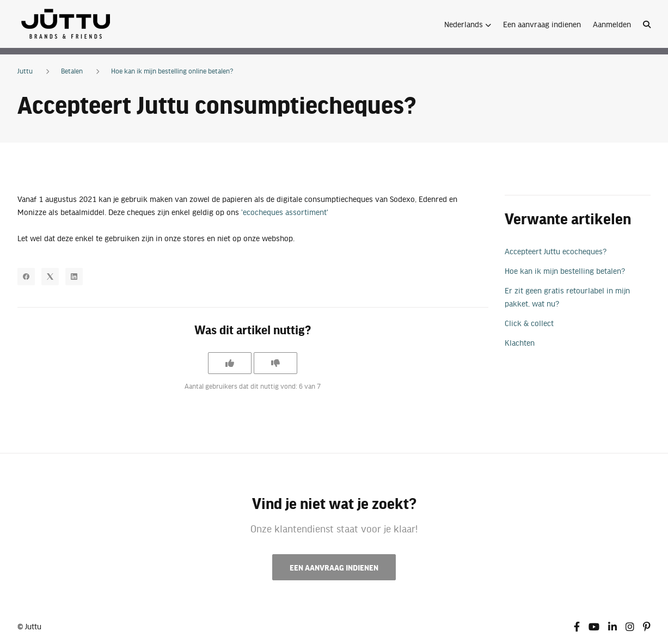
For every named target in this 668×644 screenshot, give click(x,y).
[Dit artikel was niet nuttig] (275, 363)
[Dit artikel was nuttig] (230, 363)
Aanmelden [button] (612, 24)
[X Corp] (50, 277)
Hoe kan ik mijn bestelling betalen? (565, 271)
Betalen (72, 71)
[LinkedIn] (74, 277)
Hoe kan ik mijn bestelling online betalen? (172, 71)
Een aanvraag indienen (542, 24)
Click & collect (529, 323)
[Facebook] (26, 277)
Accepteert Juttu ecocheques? (556, 251)
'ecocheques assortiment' (285, 212)
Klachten (520, 342)
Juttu (25, 71)
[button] (468, 24)
